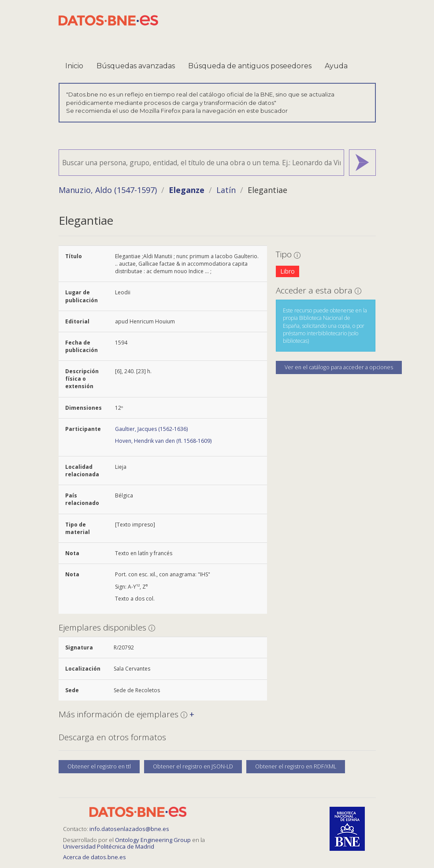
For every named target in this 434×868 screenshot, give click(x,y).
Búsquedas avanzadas (136, 66)
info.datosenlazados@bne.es (129, 829)
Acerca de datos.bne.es (95, 857)
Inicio (74, 66)
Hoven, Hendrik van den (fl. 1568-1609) (163, 441)
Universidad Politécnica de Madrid (109, 846)
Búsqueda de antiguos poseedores (250, 66)
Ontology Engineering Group (154, 840)
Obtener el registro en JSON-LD (193, 766)
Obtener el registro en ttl (99, 766)
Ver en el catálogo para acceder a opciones (339, 367)
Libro (287, 271)
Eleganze (187, 190)
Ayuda (336, 66)
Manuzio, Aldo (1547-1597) (108, 190)
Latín (226, 190)
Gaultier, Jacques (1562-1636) (151, 429)
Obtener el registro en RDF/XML (296, 766)
